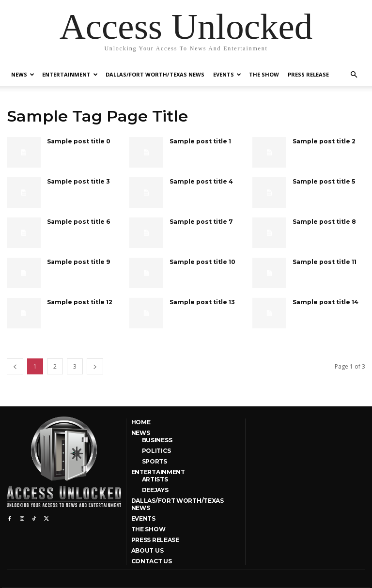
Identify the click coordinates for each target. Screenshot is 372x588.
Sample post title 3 (78, 181)
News (23, 74)
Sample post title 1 (200, 141)
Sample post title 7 (200, 221)
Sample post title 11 (324, 261)
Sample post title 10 (202, 261)
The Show (264, 74)
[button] (354, 75)
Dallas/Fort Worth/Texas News (155, 74)
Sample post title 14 (325, 302)
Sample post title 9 (78, 261)
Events (227, 74)
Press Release (308, 74)
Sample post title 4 (201, 181)
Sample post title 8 (324, 221)
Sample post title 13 (201, 302)
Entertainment (70, 74)
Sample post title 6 (78, 221)
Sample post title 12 (79, 302)
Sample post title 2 (323, 141)
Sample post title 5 (323, 181)
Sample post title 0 (78, 141)
